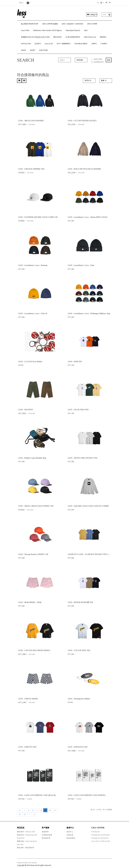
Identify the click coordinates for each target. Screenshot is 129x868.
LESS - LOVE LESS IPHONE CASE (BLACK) (37, 795)
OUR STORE (43, 50)
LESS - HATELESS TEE (78, 747)
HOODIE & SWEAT (81, 44)
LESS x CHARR (92, 24)
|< (20, 810)
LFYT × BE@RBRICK (64, 44)
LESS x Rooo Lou (90, 37)
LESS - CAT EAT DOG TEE (79, 650)
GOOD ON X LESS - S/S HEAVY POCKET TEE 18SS (89, 554)
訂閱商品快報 (47, 835)
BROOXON (57, 37)
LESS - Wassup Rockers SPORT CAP (33, 554)
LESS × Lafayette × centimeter (72, 24)
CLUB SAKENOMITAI (73, 37)
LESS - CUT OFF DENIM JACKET (82, 121)
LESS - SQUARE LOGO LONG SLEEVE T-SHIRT (88, 506)
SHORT (33, 50)
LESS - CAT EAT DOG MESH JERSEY (34, 650)
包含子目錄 (97, 59)
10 (50, 810)
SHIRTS (94, 44)
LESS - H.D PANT (26, 410)
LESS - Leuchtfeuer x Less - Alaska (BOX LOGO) (88, 217)
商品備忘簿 (46, 838)
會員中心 (70, 832)
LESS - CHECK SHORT (28, 699)
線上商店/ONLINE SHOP (30, 24)
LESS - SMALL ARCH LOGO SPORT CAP (36, 506)
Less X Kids (25, 30)
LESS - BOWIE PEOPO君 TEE (80, 602)
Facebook (95, 832)
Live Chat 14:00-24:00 (101, 841)
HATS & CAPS (26, 44)
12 (20, 814)
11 (55, 810)
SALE (86, 30)
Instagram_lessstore (100, 838)
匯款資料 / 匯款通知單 (26, 848)
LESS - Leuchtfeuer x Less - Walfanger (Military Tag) (89, 314)
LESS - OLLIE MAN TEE (78, 410)
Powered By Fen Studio (27, 863)
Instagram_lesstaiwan (101, 835)
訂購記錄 (70, 835)
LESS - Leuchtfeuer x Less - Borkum (33, 265)
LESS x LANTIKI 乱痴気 (50, 24)
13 (25, 814)
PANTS (24, 50)
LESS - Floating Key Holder (79, 699)
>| (34, 814)
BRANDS (103, 37)
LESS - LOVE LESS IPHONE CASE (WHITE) (87, 795)
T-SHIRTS (104, 44)
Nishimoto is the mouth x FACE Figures (47, 30)
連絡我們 (45, 832)
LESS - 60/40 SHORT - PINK (30, 602)
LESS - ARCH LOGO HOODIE (31, 121)
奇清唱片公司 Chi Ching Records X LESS (35, 37)
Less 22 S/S (49, 44)
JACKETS (38, 44)
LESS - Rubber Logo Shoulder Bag (32, 458)
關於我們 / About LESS (26, 832)
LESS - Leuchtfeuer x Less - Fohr (81, 265)
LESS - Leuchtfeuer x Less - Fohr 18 (33, 314)
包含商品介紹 (97, 62)
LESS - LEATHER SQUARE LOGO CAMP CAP (38, 217)
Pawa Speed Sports (73, 30)
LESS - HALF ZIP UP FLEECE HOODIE (84, 169)
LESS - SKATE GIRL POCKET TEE (83, 458)
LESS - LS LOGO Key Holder (30, 362)
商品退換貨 (71, 838)
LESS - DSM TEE (75, 362)
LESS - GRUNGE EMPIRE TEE (31, 169)
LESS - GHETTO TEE (27, 747)
